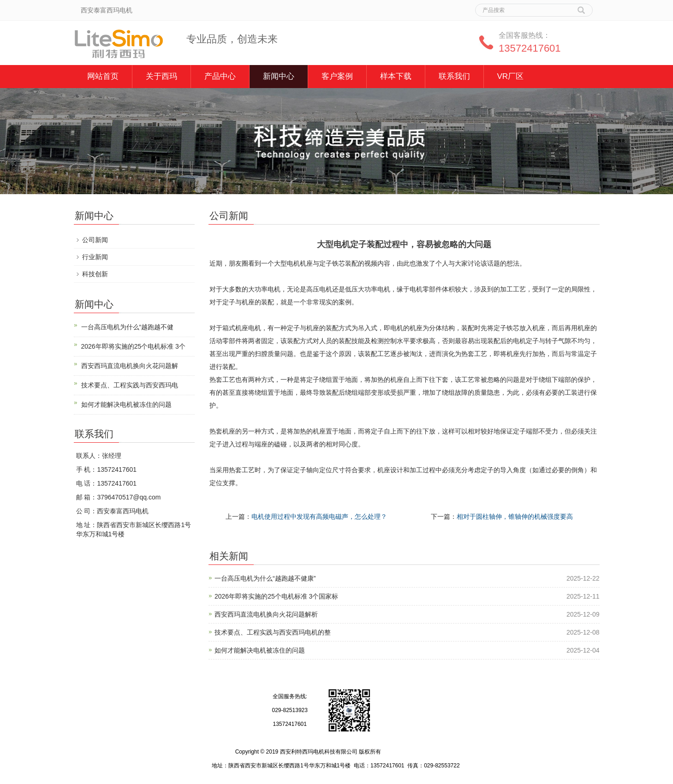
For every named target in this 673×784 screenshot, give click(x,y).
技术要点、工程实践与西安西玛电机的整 (273, 632)
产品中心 (220, 76)
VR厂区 (511, 76)
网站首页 (103, 76)
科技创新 (95, 274)
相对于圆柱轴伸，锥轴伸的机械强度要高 (515, 517)
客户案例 (337, 76)
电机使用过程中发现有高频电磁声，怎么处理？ (319, 517)
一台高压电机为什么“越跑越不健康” (265, 578)
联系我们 (454, 76)
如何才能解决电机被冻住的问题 (260, 650)
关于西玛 (161, 76)
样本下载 (396, 76)
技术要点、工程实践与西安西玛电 (130, 385)
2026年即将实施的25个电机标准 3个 (133, 346)
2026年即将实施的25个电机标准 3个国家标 (276, 596)
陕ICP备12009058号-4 (410, 752)
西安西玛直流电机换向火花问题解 (130, 366)
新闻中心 (279, 76)
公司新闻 (95, 240)
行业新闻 (95, 257)
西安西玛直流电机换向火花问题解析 (266, 614)
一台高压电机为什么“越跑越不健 (128, 327)
